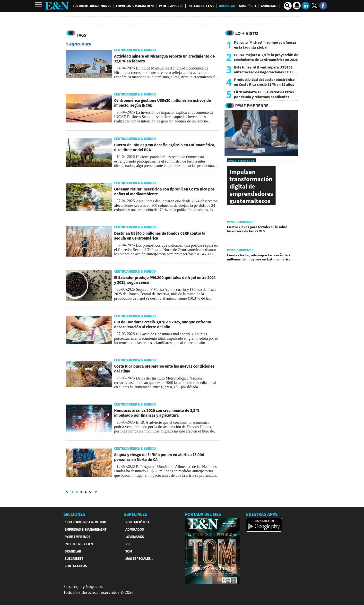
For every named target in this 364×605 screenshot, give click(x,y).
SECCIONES (74, 514)
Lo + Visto (247, 33)
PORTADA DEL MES (203, 514)
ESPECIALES (136, 514)
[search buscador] (288, 6)
